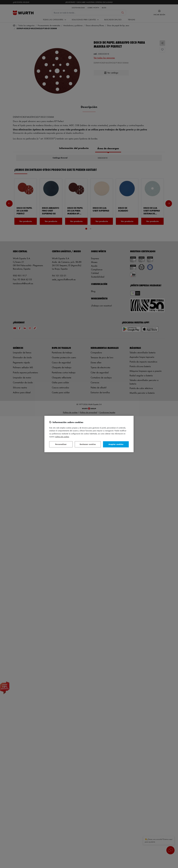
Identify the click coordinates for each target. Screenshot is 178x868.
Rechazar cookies (88, 444)
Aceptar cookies (116, 444)
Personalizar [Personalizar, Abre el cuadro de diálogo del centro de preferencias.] (61, 444)
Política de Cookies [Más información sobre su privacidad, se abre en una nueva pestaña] (62, 437)
